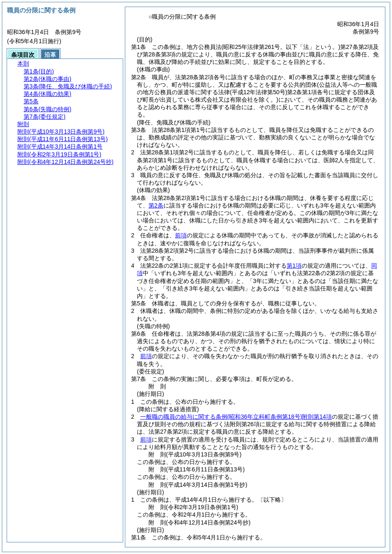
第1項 (294, 266)
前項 (181, 235)
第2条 (156, 205)
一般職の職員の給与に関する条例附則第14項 (236, 417)
